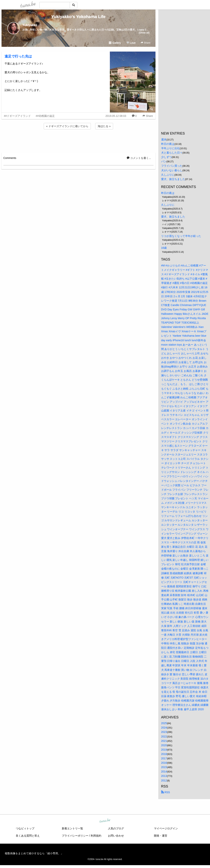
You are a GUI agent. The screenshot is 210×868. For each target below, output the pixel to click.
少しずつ (166, 157)
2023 (164, 732)
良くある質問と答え (28, 836)
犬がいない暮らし (172, 170)
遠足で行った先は (18, 56)
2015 (164, 767)
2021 (164, 741)
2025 (164, 723)
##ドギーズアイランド (17, 116)
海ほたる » (104, 126)
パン (164, 161)
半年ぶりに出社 (170, 148)
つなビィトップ (25, 828)
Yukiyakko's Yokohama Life (78, 17)
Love (131, 43)
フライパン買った (172, 166)
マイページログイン (166, 828)
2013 (164, 776)
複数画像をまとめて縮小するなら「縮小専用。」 (34, 853)
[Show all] (144, 33)
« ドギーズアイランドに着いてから (67, 126)
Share (145, 43)
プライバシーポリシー (75, 836)
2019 (164, 750)
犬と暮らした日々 (172, 153)
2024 (164, 728)
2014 (164, 772)
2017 (164, 758)
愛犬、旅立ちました (173, 179)
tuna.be (105, 821)
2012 (164, 780)
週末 (164, 139)
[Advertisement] (78, 140)
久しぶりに (168, 175)
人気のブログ (116, 828)
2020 (164, 745)
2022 (164, 736)
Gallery (115, 43)
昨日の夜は (168, 144)
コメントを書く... (139, 158)
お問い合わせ (116, 836)
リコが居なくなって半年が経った (181, 236)
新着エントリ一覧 (72, 828)
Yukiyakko (30, 25)
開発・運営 (161, 836)
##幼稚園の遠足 (45, 116)
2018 (164, 754)
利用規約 (96, 836)
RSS (166, 792)
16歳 (164, 248)
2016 (164, 763)
